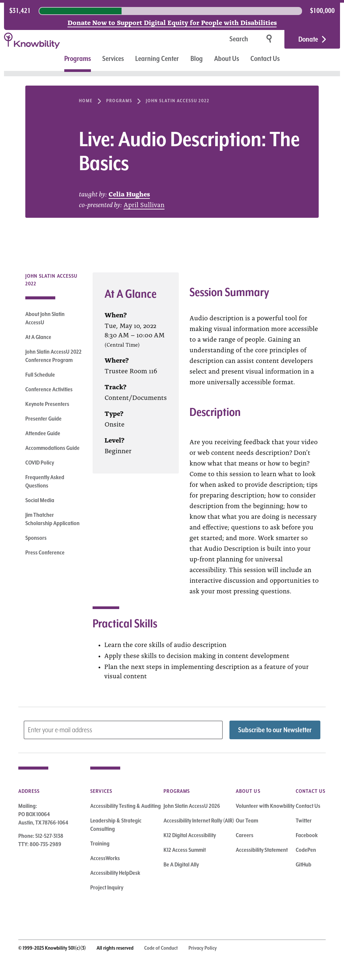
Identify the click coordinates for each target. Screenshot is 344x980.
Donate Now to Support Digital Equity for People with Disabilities (172, 22)
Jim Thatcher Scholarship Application (52, 519)
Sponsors (36, 538)
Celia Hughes (129, 193)
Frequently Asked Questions (45, 481)
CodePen (306, 850)
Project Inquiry (107, 887)
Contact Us (265, 59)
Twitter (304, 820)
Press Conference (45, 552)
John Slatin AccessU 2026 (192, 806)
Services (113, 59)
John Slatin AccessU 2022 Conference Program (53, 356)
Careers (245, 835)
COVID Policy (40, 463)
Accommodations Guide (52, 448)
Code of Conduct (161, 948)
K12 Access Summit (185, 850)
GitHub (304, 864)
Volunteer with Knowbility (265, 806)
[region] (172, 11)
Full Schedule (40, 375)
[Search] (218, 39)
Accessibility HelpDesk (115, 873)
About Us (227, 59)
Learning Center (157, 59)
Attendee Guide (43, 433)
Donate (308, 39)
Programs (78, 59)
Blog (197, 59)
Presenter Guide (43, 419)
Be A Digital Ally (181, 864)
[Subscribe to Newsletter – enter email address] (123, 730)
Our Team (247, 820)
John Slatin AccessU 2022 (178, 101)
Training (100, 843)
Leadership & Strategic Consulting (116, 825)
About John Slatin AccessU (45, 318)
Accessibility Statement (262, 850)
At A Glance (38, 337)
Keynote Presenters (47, 404)
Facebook (307, 835)
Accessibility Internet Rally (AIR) (199, 820)
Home (86, 101)
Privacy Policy (203, 948)
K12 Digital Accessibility (190, 835)
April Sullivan (144, 204)
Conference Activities (49, 389)
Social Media (40, 500)
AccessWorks (105, 858)
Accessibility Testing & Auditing (126, 806)
